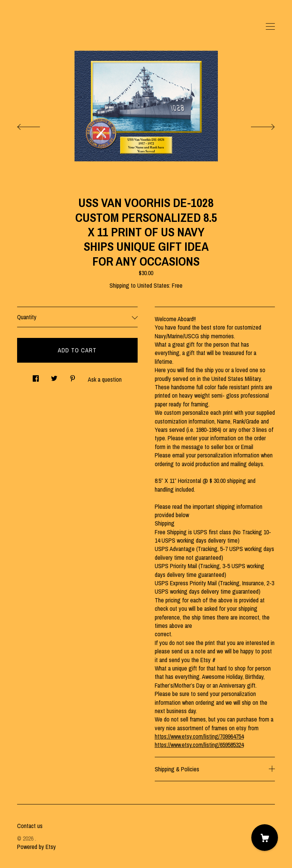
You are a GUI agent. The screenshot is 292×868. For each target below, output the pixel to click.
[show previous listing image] (36, 125)
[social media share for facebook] (36, 377)
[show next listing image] (256, 125)
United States (153, 285)
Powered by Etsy (36, 847)
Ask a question (105, 379)
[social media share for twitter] (54, 377)
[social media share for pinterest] (73, 377)
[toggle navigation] (270, 27)
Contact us (30, 826)
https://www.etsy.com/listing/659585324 (199, 745)
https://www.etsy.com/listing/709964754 (199, 736)
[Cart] (265, 838)
